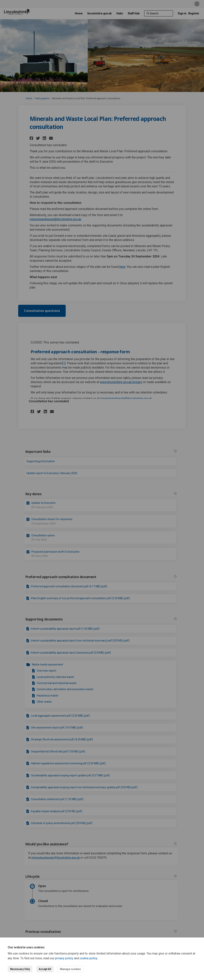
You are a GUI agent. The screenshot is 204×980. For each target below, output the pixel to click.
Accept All (45, 969)
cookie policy (88, 958)
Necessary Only (20, 969)
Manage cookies (70, 969)
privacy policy (64, 958)
